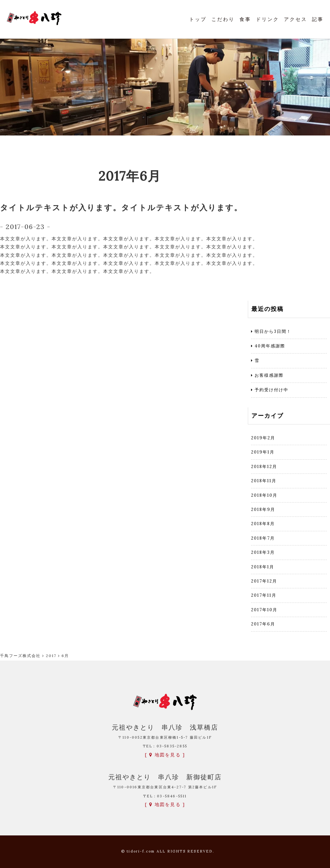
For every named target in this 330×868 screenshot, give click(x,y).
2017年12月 (264, 581)
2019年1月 (263, 452)
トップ (198, 19)
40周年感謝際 (270, 346)
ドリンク (267, 19)
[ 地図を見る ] (165, 755)
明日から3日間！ (273, 331)
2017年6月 (263, 624)
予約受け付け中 (272, 390)
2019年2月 (263, 438)
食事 (245, 19)
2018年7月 (263, 538)
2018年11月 (264, 481)
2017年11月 (264, 595)
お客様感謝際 (269, 375)
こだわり (223, 19)
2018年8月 (263, 524)
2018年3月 (263, 552)
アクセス (296, 19)
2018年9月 (263, 509)
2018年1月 (263, 567)
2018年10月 (264, 495)
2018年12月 (264, 467)
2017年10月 (264, 610)
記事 (318, 19)
